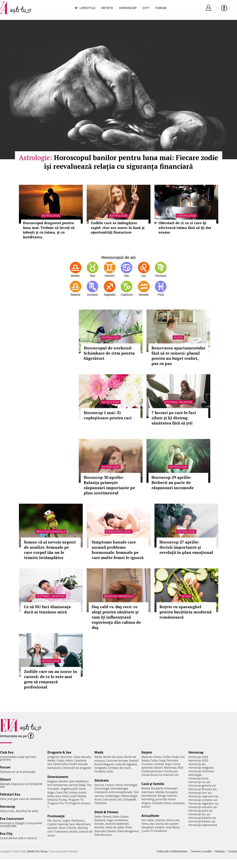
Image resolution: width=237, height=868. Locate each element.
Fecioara (161, 276)
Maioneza (170, 768)
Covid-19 (147, 831)
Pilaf (180, 768)
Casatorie (80, 760)
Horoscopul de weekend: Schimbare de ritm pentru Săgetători (109, 353)
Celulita (72, 828)
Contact (233, 851)
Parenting (148, 799)
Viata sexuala (82, 757)
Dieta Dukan (121, 817)
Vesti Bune (173, 827)
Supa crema (173, 764)
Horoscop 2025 (198, 760)
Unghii (66, 821)
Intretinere (121, 820)
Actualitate (150, 816)
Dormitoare (149, 796)
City (146, 8)
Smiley (73, 792)
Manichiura (83, 824)
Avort (98, 799)
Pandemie (160, 831)
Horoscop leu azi (199, 814)
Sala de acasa (103, 835)
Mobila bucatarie (152, 788)
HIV (120, 799)
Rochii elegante (104, 764)
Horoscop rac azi (199, 782)
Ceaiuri (110, 785)
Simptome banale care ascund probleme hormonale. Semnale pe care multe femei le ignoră (118, 550)
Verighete (101, 768)
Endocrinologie (118, 532)
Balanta (75, 295)
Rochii (57, 821)
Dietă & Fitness (106, 812)
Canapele (171, 792)
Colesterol (101, 792)
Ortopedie (130, 799)
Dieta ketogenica (128, 831)
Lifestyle (88, 8)
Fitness (107, 817)
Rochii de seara (113, 757)
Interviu (160, 820)
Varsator (144, 295)
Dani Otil (62, 792)
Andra (83, 792)
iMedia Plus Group (37, 851)
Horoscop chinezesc (201, 771)
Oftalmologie (129, 796)
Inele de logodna (126, 764)
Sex (50, 764)
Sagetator (110, 295)
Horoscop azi (197, 764)
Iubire (69, 760)
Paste (157, 757)
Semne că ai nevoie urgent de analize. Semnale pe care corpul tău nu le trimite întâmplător (50, 550)
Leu (144, 276)
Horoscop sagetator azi (203, 803)
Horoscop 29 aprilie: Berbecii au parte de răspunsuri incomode (173, 482)
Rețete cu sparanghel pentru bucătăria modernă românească (185, 612)
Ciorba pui (171, 771)
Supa (162, 760)
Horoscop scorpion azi (203, 800)
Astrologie (111, 337)
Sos (182, 757)
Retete (107, 8)
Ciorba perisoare (152, 771)
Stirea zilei (173, 820)
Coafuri (52, 824)
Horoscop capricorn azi (203, 796)
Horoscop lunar (198, 778)
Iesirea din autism (167, 824)
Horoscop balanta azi (202, 818)
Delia (51, 796)
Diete (98, 817)
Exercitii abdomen (117, 824)
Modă (99, 752)
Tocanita (147, 764)
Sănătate (102, 780)
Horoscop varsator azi (203, 807)
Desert (158, 768)
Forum (161, 8)
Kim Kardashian (58, 785)
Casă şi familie (153, 784)
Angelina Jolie (69, 789)
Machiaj (63, 824)
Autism (146, 807)
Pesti (161, 295)
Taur (92, 276)
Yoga (110, 820)
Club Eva (7, 752)
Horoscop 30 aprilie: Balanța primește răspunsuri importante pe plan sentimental (109, 485)
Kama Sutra (60, 764)
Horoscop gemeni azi (202, 785)
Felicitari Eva (10, 794)
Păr (50, 821)
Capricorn (127, 295)
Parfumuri (78, 821)
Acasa (178, 337)
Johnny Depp (77, 785)
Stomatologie (119, 788)
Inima (119, 785)
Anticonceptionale (120, 792)
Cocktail (159, 764)
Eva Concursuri (12, 819)
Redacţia (220, 851)
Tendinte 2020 (104, 771)
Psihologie (130, 785)
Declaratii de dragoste (77, 768)
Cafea (154, 760)
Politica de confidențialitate (172, 851)
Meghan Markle (58, 781)
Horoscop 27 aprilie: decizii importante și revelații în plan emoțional (186, 547)
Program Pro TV (58, 803)
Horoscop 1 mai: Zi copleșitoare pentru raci (108, 415)
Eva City (6, 834)
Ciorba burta (149, 775)
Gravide (157, 803)
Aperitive (147, 768)
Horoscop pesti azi (200, 811)
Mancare (147, 757)
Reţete (147, 752)
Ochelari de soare (119, 768)
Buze (63, 828)
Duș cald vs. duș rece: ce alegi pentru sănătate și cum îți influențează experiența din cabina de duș (116, 617)
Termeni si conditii (201, 851)
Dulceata (172, 760)
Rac (127, 276)
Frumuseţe (56, 816)
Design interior (167, 796)
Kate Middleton (79, 781)
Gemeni (110, 276)
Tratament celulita (66, 831)
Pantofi (134, 761)
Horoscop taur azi (200, 793)
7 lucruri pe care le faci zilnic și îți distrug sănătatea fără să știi (174, 418)
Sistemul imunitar (178, 402)
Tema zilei (148, 824)
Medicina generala (51, 532)
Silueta (111, 831)
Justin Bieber (78, 796)
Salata (145, 760)
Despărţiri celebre (153, 827)
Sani (72, 824)
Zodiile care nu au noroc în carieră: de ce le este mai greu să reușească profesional (51, 679)
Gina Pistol (62, 796)
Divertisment (58, 777)
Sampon (53, 828)
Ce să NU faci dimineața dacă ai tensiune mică (47, 609)
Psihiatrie (101, 803)
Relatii (51, 760)
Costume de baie (117, 761)
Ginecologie (102, 788)
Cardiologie (112, 796)
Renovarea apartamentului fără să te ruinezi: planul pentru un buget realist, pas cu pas (178, 356)
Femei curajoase (174, 803)
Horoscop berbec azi (202, 821)
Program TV (76, 800)
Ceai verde (109, 799)
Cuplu (60, 760)
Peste (175, 757)
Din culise (148, 820)
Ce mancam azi (169, 775)
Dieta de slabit (115, 827)
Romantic (67, 757)
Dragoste (53, 757)
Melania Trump (57, 800)
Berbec (75, 276)
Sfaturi (5, 779)
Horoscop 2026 (198, 757)
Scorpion (92, 295)
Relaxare (100, 820)
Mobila (160, 792)
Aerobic (99, 824)
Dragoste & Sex (59, 752)
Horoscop (128, 8)
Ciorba (167, 757)
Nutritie (99, 827)
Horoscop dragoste (201, 768)
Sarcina (99, 785)
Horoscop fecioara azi (202, 789)
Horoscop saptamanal (203, 825)
